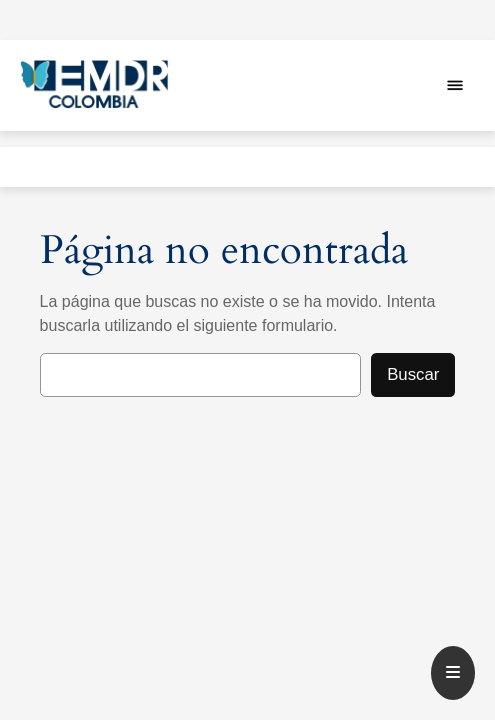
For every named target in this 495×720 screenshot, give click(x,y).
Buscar (413, 374)
